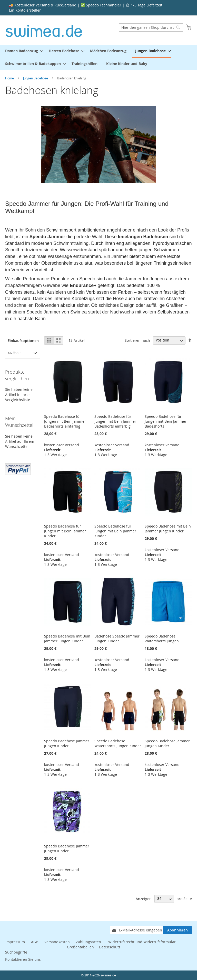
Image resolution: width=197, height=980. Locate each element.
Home (10, 78)
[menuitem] (23, 51)
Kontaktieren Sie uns (23, 959)
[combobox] (151, 27)
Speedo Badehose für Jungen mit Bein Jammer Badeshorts (166, 421)
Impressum (15, 942)
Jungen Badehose (36, 78)
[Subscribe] (178, 930)
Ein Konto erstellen (25, 10)
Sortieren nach (137, 340)
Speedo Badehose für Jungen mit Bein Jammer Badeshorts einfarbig (65, 421)
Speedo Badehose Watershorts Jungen (162, 639)
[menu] (98, 57)
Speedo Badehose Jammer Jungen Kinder (67, 743)
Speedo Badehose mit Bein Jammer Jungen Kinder (168, 529)
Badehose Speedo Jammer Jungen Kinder (117, 639)
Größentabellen (80, 947)
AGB (35, 942)
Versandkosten (57, 942)
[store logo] (44, 30)
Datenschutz (110, 947)
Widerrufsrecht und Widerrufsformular (142, 942)
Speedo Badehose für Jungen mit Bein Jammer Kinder (65, 531)
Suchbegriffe (16, 952)
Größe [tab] (15, 353)
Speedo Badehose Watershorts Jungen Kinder (118, 743)
